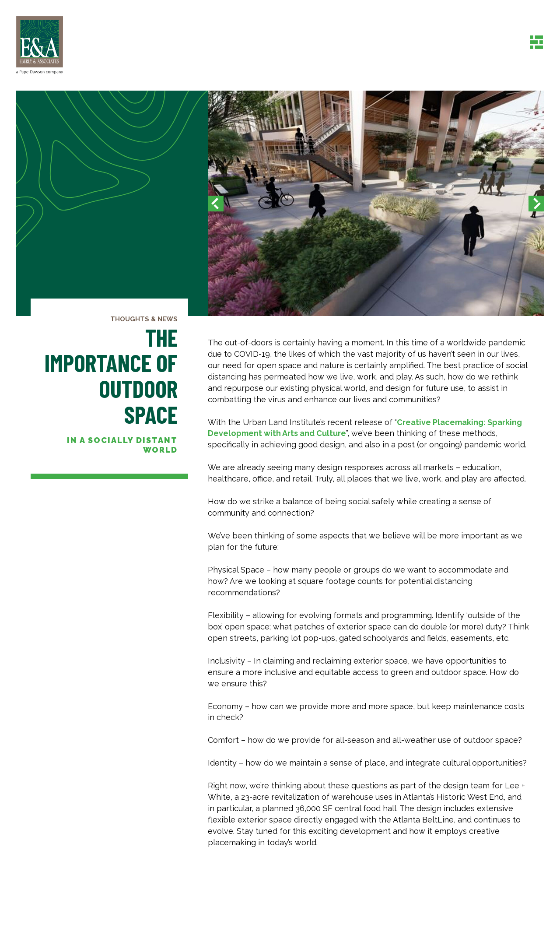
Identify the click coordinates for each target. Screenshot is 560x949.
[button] (216, 203)
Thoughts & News (144, 319)
